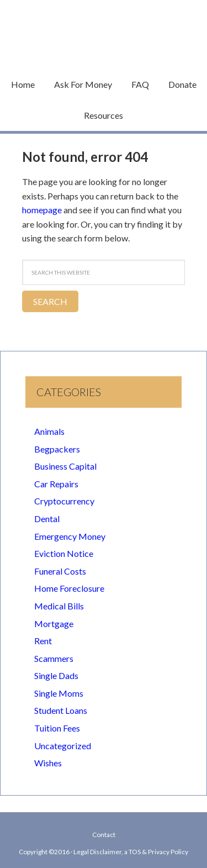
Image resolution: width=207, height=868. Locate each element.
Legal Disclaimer (97, 852)
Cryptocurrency (64, 501)
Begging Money (104, 30)
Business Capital (65, 466)
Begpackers (57, 449)
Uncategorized (63, 746)
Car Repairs (56, 484)
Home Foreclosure (69, 588)
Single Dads (56, 675)
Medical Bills (59, 606)
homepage (42, 210)
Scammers (54, 658)
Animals (49, 431)
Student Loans (61, 710)
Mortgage (54, 624)
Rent (43, 641)
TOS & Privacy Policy (158, 852)
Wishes (48, 763)
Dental (47, 519)
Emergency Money (70, 536)
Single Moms (59, 693)
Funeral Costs (60, 571)
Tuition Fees (57, 728)
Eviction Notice (64, 553)
